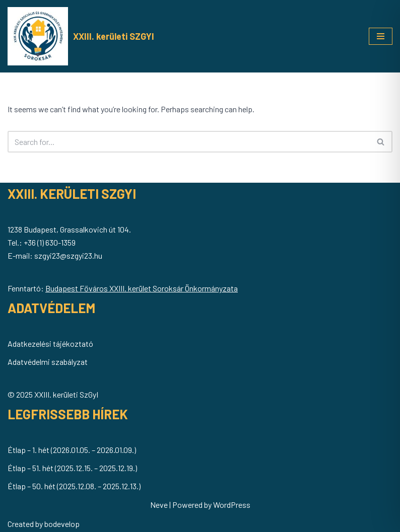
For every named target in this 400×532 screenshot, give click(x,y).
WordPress (232, 505)
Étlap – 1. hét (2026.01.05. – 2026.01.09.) (72, 450)
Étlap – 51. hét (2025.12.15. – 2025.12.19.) (72, 468)
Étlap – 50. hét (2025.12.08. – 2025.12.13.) (74, 486)
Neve (159, 505)
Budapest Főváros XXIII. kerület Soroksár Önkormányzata (142, 288)
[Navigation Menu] (381, 36)
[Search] (189, 142)
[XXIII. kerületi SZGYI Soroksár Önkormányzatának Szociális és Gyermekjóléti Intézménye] (81, 36)
